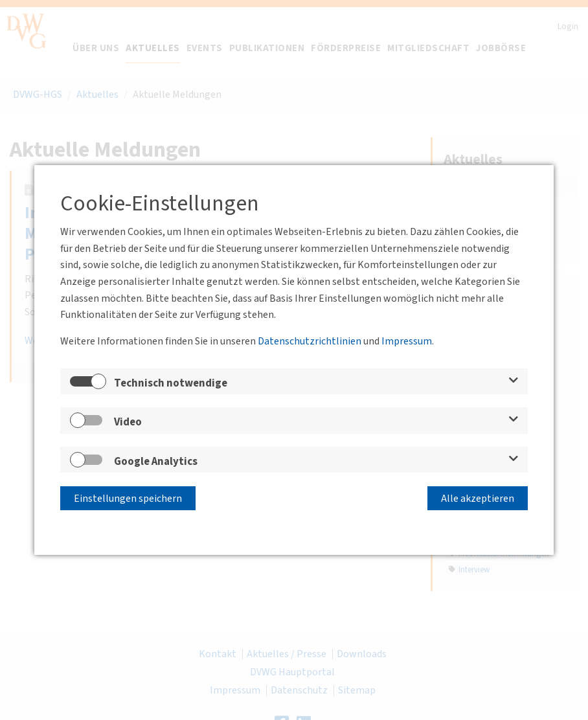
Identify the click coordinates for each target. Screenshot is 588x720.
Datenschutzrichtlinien (310, 341)
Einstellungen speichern (128, 499)
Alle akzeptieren (478, 499)
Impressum (407, 341)
